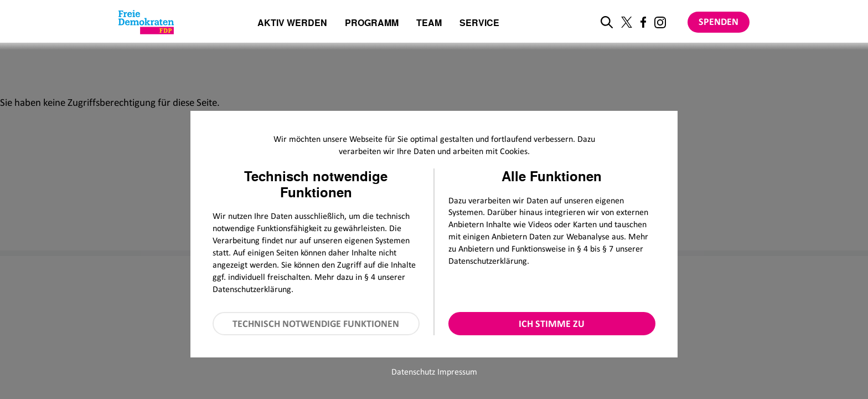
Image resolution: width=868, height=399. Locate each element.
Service (479, 24)
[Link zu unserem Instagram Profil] (660, 22)
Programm (372, 24)
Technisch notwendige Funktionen (316, 324)
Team (429, 24)
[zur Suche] (607, 22)
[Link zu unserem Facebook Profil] (643, 22)
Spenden (719, 22)
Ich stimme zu (552, 324)
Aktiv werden (292, 24)
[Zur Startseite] (146, 22)
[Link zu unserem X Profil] (627, 22)
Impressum (457, 372)
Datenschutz (413, 372)
